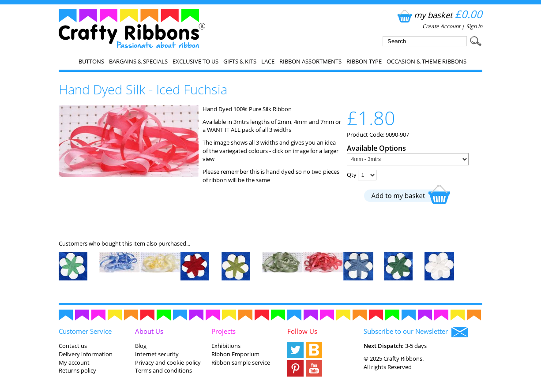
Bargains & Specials (138, 61)
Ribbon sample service (241, 362)
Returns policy (77, 370)
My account (74, 362)
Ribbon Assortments (310, 61)
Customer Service (85, 331)
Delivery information (86, 354)
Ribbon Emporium (235, 354)
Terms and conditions (163, 370)
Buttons (91, 61)
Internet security (157, 354)
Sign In (474, 26)
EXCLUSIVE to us (195, 61)
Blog (141, 346)
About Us (149, 331)
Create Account (441, 26)
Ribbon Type (364, 61)
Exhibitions (226, 346)
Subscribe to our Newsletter (416, 332)
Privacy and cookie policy (168, 362)
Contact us (73, 346)
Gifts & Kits (240, 61)
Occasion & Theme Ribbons (426, 61)
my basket (439, 15)
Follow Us (302, 331)
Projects (224, 331)
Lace (268, 61)
